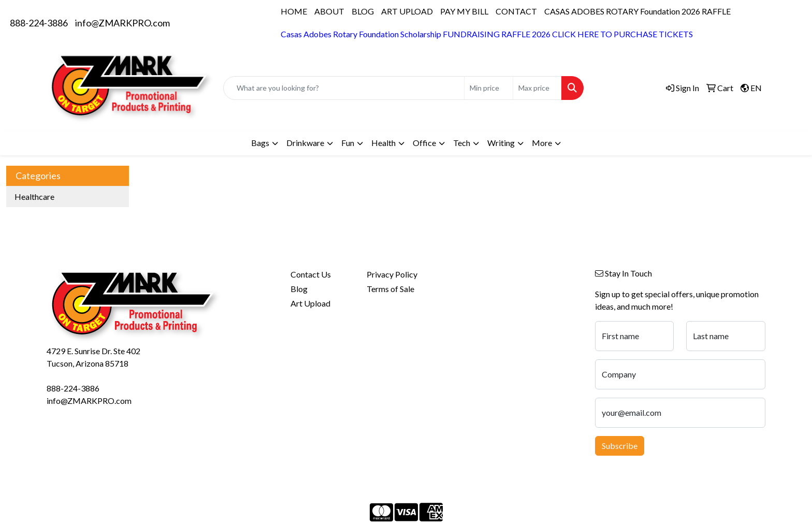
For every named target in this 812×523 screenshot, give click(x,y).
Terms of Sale (390, 289)
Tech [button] (462, 143)
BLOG (363, 11)
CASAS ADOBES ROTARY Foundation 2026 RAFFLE (637, 11)
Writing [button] (501, 143)
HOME (294, 11)
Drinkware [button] (305, 143)
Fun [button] (348, 143)
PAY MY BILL (464, 11)
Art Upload (310, 303)
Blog (299, 289)
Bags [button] (260, 143)
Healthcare (34, 197)
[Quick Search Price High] (537, 88)
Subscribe (620, 446)
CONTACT (516, 11)
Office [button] (424, 143)
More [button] (542, 143)
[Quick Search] (344, 88)
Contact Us (311, 274)
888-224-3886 (39, 23)
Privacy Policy (392, 274)
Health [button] (383, 143)
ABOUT (329, 11)
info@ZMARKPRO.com (122, 23)
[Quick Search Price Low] (489, 88)
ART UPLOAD (407, 11)
